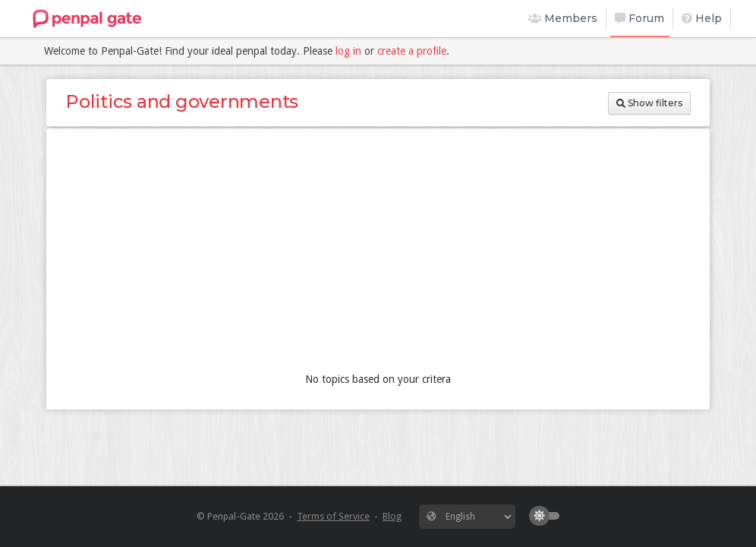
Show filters (649, 103)
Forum (639, 18)
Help (702, 18)
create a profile (412, 51)
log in (348, 51)
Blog (392, 516)
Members (563, 18)
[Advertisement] (378, 254)
